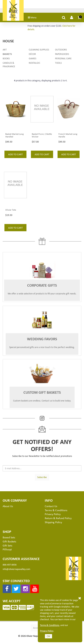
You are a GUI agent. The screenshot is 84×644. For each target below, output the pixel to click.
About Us (8, 506)
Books (6, 58)
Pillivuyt (7, 549)
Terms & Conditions (50, 625)
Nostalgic (34, 63)
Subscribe (42, 477)
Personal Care (63, 58)
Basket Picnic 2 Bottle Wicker (42, 135)
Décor (32, 54)
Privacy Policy (47, 631)
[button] (80, 17)
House (8, 41)
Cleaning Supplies (39, 49)
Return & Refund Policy (58, 518)
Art (5, 49)
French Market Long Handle (68, 135)
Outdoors (61, 49)
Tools (58, 63)
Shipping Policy (53, 522)
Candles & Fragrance (9, 64)
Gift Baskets (9, 541)
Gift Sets (7, 545)
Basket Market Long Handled (14, 135)
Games (32, 58)
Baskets (7, 54)
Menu (32, 17)
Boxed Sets (9, 537)
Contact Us (51, 506)
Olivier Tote (11, 210)
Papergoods (62, 54)
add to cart (15, 154)
